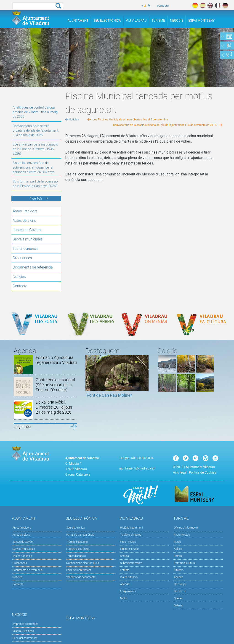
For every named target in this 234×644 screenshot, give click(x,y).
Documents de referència (33, 267)
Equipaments (128, 591)
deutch (225, 5)
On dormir (180, 591)
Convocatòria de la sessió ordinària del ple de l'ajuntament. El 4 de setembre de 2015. (165, 125)
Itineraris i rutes (129, 549)
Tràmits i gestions (77, 542)
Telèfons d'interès (130, 535)
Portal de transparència (80, 535)
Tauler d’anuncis (76, 556)
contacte (163, 6)
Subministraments (131, 563)
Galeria (178, 605)
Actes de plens (24, 220)
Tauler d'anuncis (25, 249)
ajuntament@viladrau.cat (137, 468)
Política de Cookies (203, 472)
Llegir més (22, 427)
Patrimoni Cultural (185, 563)
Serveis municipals (28, 239)
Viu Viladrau (136, 21)
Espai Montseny (201, 21)
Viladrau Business (23, 631)
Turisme (158, 21)
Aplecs (178, 549)
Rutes (177, 542)
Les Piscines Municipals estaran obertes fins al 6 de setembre (130, 120)
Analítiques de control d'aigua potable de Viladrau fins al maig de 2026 (35, 112)
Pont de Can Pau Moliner (109, 395)
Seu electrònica (76, 528)
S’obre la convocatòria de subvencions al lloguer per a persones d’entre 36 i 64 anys (33, 168)
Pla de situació (129, 577)
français (218, 5)
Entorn (178, 556)
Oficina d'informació (186, 528)
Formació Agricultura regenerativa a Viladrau (56, 360)
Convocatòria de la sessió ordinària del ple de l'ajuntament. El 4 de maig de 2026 (36, 131)
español (203, 5)
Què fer (178, 598)
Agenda (125, 584)
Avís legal (180, 472)
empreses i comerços (25, 624)
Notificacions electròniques (83, 563)
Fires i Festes (128, 542)
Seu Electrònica (107, 21)
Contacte (20, 286)
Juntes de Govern (27, 230)
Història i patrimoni (131, 528)
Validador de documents (81, 577)
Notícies (19, 277)
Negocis (177, 21)
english (210, 5)
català (195, 5)
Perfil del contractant (79, 570)
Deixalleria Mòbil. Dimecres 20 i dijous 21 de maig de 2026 (54, 407)
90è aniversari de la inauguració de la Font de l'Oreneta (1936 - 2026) (35, 149)
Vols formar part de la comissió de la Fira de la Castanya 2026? (35, 184)
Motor (124, 598)
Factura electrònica (78, 549)
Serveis (124, 556)
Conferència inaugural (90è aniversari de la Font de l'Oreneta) (55, 385)
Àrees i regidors (25, 211)
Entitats (125, 570)
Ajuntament (78, 21)
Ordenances (22, 258)
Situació (179, 570)
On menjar (180, 584)
